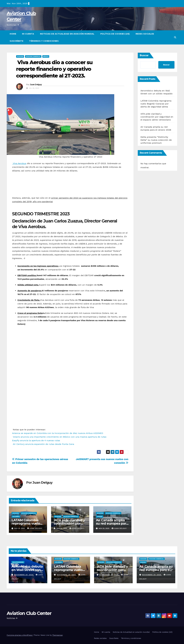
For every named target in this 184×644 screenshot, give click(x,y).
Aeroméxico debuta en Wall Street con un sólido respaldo (27, 570)
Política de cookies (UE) (115, 34)
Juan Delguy (36, 84)
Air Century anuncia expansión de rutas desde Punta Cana (43, 444)
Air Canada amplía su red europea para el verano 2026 (112, 523)
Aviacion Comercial (33, 56)
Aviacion (20, 56)
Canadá (100, 516)
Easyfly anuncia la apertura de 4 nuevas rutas (36, 440)
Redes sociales (145, 34)
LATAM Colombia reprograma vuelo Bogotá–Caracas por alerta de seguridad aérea (156, 104)
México (46, 56)
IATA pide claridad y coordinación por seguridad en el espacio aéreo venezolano (157, 117)
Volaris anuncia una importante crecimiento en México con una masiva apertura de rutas (59, 437)
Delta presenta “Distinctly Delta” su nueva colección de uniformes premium (156, 140)
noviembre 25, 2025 (24, 575)
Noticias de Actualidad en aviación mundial (67, 34)
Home (13, 34)
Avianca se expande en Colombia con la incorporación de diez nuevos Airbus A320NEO (58, 433)
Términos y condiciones (44, 41)
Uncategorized (18, 562)
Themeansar (57, 635)
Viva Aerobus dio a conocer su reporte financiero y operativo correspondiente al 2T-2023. (54, 69)
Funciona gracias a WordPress (20, 635)
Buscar (144, 55)
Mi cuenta (28, 34)
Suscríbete (16, 41)
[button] (175, 37)
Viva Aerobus (19, 163)
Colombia (16, 516)
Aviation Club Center (29, 613)
